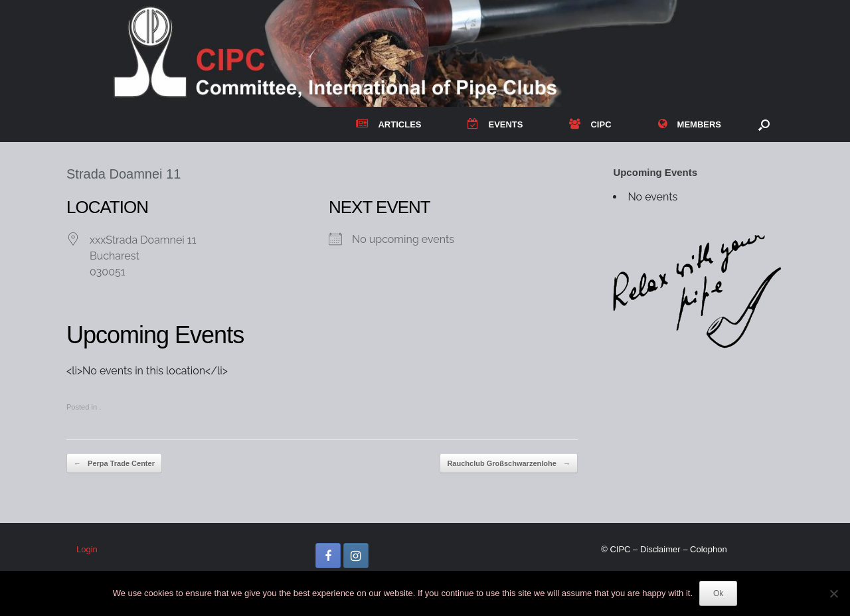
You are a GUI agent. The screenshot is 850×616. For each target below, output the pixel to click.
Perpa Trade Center (114, 464)
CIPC (590, 124)
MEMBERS (690, 124)
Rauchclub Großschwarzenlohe (508, 464)
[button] (764, 124)
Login (87, 549)
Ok (718, 593)
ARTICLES (388, 124)
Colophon (709, 549)
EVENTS (495, 124)
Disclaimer (660, 549)
